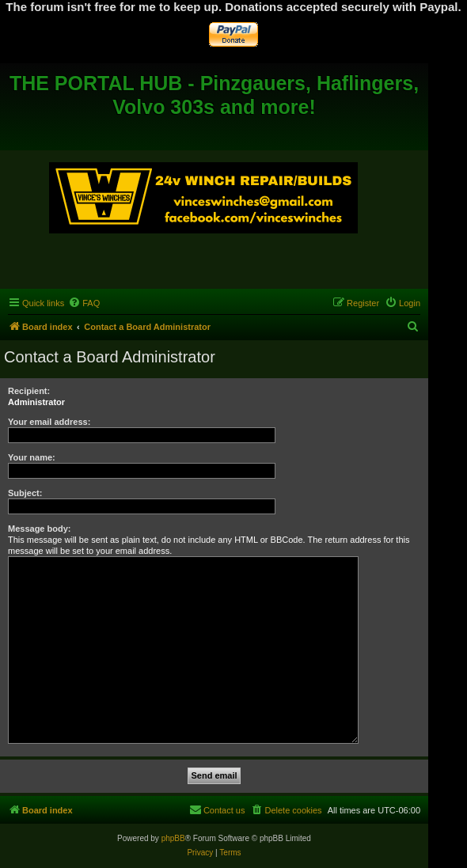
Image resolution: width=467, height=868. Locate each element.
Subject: (25, 493)
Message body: (39, 529)
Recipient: (29, 391)
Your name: (32, 457)
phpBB (173, 838)
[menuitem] (84, 303)
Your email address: (49, 422)
